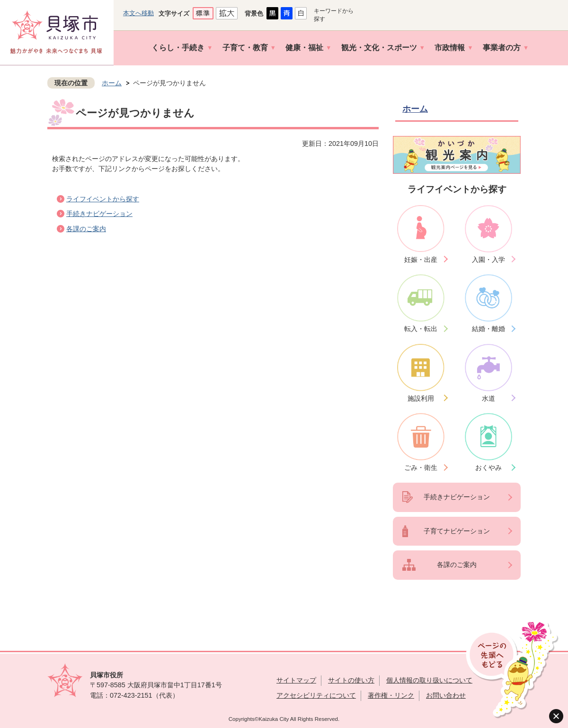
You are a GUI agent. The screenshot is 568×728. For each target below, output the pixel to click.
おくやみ (488, 467)
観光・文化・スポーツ (379, 48)
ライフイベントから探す (103, 199)
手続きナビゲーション (99, 214)
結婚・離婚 (488, 329)
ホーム (112, 83)
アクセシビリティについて (316, 695)
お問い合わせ (446, 695)
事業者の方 (502, 48)
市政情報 (450, 48)
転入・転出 (421, 329)
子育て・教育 (245, 48)
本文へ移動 (138, 13)
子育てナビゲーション (457, 531)
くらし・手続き (178, 48)
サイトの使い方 (351, 680)
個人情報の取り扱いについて (429, 680)
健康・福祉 (304, 48)
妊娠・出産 (421, 260)
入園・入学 (488, 260)
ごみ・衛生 (421, 467)
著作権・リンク (391, 695)
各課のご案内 (86, 229)
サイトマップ (296, 680)
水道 (488, 398)
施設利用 (421, 398)
